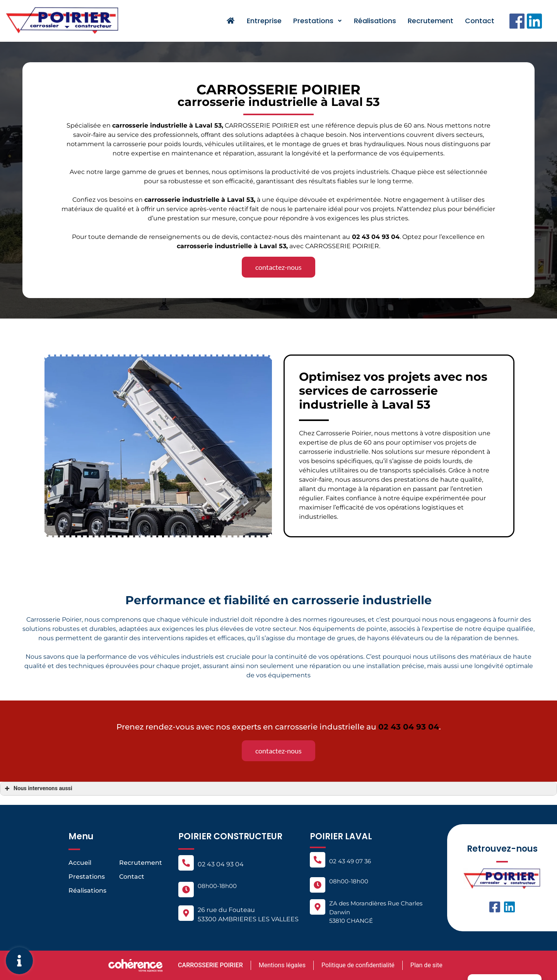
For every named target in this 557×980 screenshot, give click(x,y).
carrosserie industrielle (182, 200)
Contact (480, 21)
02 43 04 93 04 (221, 864)
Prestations (318, 21)
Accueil (80, 863)
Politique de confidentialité (358, 965)
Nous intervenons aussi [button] (38, 789)
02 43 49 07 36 (350, 861)
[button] (278, 267)
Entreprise (264, 21)
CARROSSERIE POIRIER (210, 965)
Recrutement (431, 21)
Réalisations (375, 21)
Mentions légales (282, 965)
